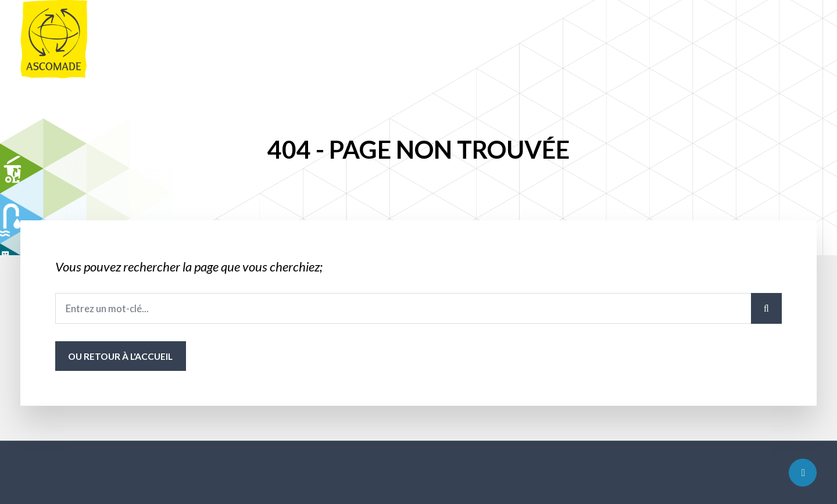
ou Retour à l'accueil (120, 356)
